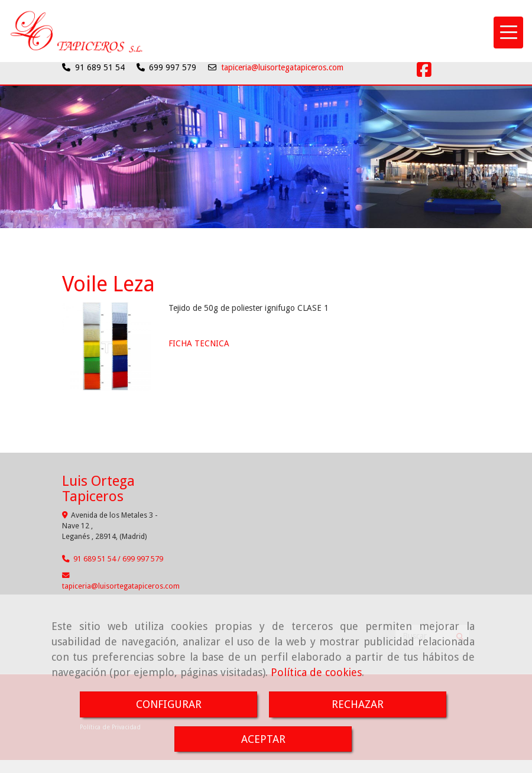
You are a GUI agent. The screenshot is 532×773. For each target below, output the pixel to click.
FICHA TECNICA (199, 343)
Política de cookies (316, 672)
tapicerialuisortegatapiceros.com (121, 586)
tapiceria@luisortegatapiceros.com (282, 67)
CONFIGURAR (169, 704)
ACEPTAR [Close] (263, 739)
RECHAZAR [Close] (358, 704)
